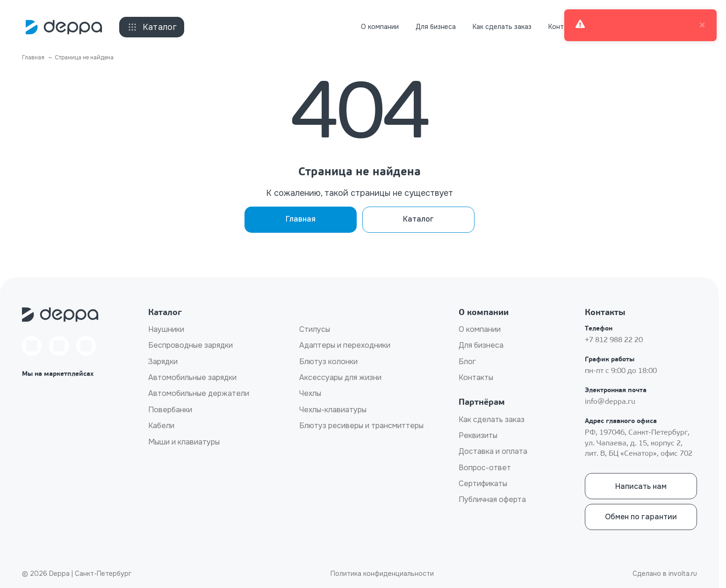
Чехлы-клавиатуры (333, 410)
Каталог (152, 27)
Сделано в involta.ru (665, 574)
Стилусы (315, 329)
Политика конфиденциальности (382, 574)
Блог (467, 362)
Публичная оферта (492, 499)
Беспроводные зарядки (190, 345)
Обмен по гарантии (641, 517)
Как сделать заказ (502, 27)
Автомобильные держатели (199, 393)
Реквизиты (478, 435)
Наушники (166, 329)
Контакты (564, 27)
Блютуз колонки (328, 362)
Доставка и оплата (493, 451)
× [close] (702, 25)
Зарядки (163, 362)
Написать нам (641, 486)
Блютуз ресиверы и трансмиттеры (361, 426)
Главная (301, 219)
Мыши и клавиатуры (184, 442)
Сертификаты (483, 484)
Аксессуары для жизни (340, 377)
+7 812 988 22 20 (614, 340)
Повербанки (170, 410)
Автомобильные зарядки (192, 377)
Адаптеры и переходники (345, 345)
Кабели (161, 426)
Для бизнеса (436, 27)
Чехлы (310, 393)
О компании (380, 27)
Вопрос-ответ (485, 468)
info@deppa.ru (610, 402)
